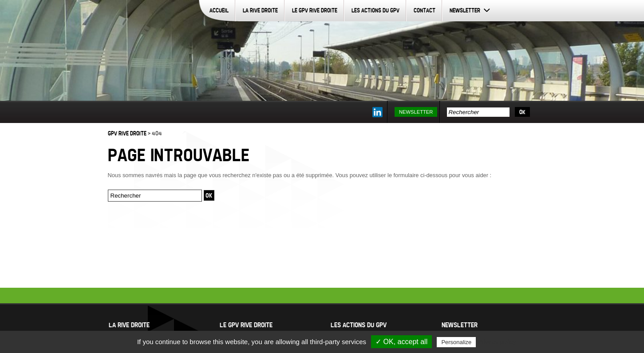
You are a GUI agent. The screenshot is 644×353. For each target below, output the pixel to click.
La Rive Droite (260, 10)
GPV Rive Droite (127, 133)
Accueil (219, 10)
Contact (425, 10)
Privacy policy (497, 342)
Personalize (456, 342)
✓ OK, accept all (401, 342)
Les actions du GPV (375, 10)
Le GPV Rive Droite (315, 10)
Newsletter (465, 10)
